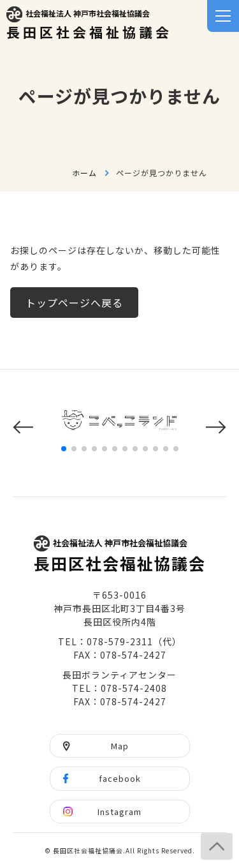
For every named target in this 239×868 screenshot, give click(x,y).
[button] (23, 427)
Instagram (119, 812)
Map (120, 746)
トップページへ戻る (74, 303)
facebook (120, 778)
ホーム (84, 173)
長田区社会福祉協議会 (89, 24)
